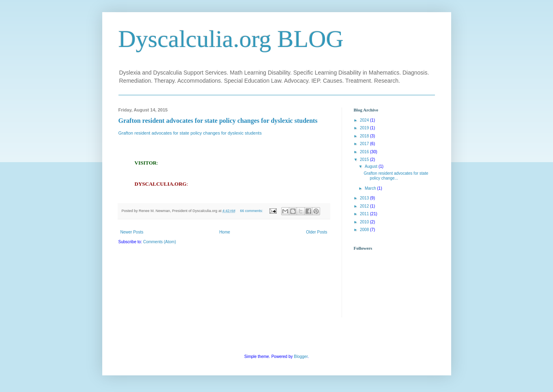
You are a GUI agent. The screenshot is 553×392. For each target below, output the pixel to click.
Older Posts (316, 232)
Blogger (301, 357)
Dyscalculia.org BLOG (231, 39)
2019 (365, 128)
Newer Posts (132, 232)
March (371, 188)
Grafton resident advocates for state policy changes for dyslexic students (218, 121)
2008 (365, 230)
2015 (365, 160)
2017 (365, 144)
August (372, 166)
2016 (365, 152)
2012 (365, 206)
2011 (365, 214)
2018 (365, 136)
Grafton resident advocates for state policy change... (396, 176)
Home (225, 232)
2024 (365, 120)
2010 (365, 222)
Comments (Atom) (160, 242)
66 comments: (252, 211)
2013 (365, 198)
